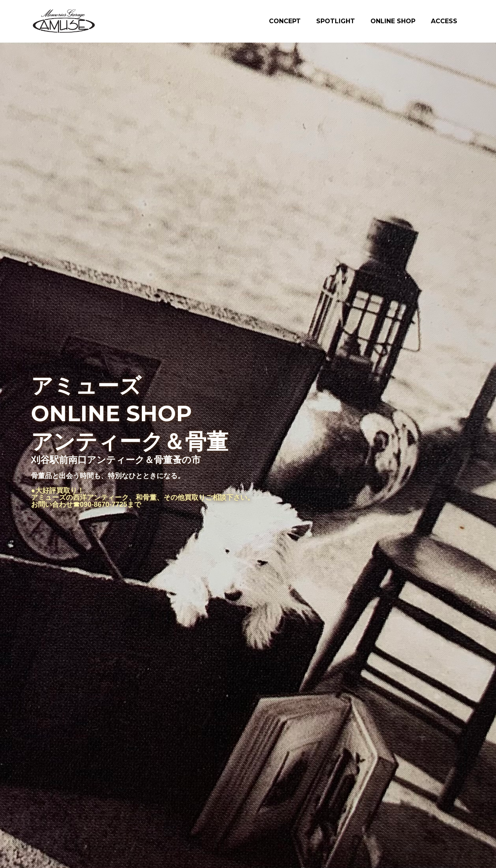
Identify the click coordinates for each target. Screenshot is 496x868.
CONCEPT (285, 21)
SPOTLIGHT (336, 21)
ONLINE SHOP (393, 21)
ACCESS (444, 21)
